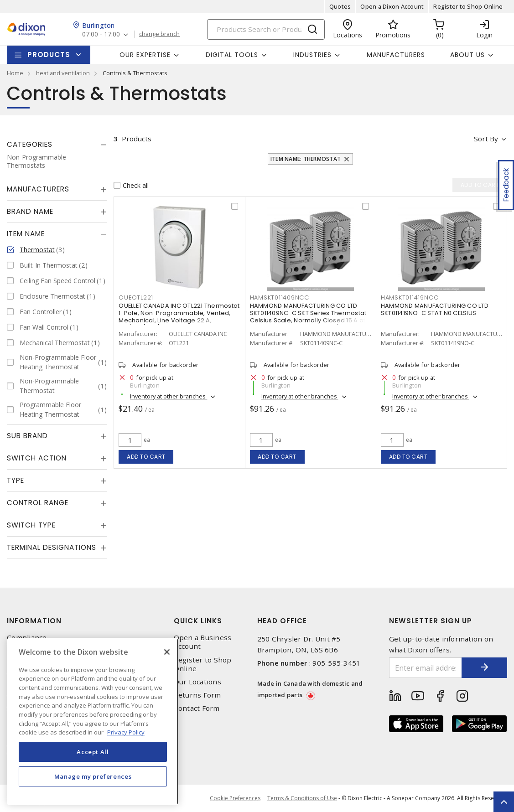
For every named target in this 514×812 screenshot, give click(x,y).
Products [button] (49, 54)
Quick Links (198, 621)
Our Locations (197, 682)
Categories (30, 144)
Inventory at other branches (169, 396)
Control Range (38, 503)
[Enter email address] (426, 668)
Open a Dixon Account (392, 6)
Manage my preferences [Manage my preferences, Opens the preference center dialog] (93, 776)
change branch (159, 34)
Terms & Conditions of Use (302, 798)
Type (16, 480)
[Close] (167, 652)
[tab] (57, 145)
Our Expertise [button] (145, 55)
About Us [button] (467, 55)
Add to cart (146, 457)
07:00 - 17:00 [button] (101, 34)
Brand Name (30, 211)
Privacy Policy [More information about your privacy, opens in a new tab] (126, 732)
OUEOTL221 (136, 297)
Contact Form (197, 708)
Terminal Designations (52, 547)
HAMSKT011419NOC (410, 297)
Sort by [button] (486, 139)
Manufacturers (396, 55)
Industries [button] (312, 55)
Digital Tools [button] (232, 55)
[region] (93, 721)
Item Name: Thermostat (306, 159)
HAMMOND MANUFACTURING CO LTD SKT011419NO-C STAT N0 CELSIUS (435, 309)
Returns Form (197, 695)
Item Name (26, 234)
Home (15, 73)
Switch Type (31, 525)
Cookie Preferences (235, 798)
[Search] (266, 29)
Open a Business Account (203, 642)
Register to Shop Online (468, 6)
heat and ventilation (63, 73)
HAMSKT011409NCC (280, 297)
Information (34, 621)
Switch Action (37, 458)
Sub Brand (27, 436)
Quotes (340, 6)
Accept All (93, 752)
